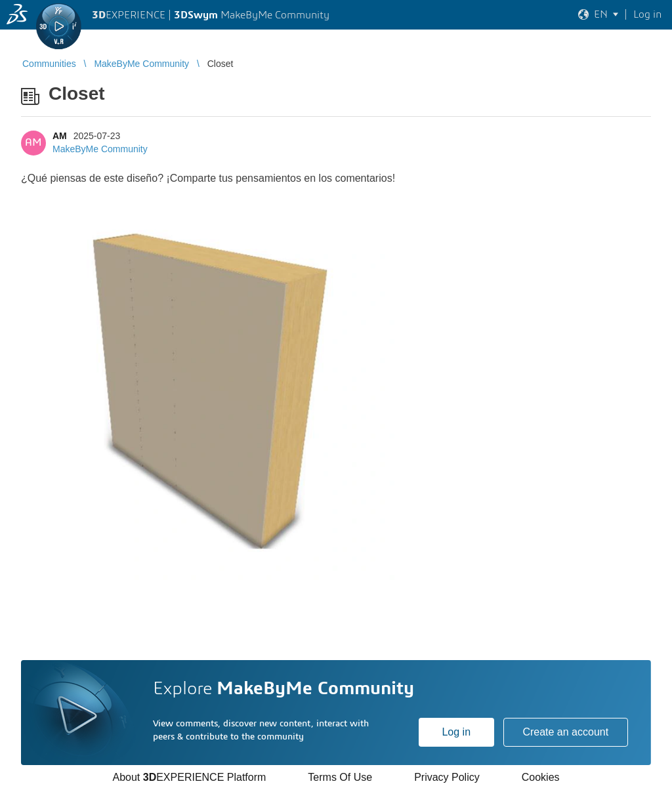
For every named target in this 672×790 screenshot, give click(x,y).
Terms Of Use (340, 777)
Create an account (565, 732)
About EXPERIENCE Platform (189, 777)
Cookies (541, 777)
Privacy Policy (447, 777)
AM (60, 136)
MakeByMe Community (100, 149)
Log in (456, 732)
